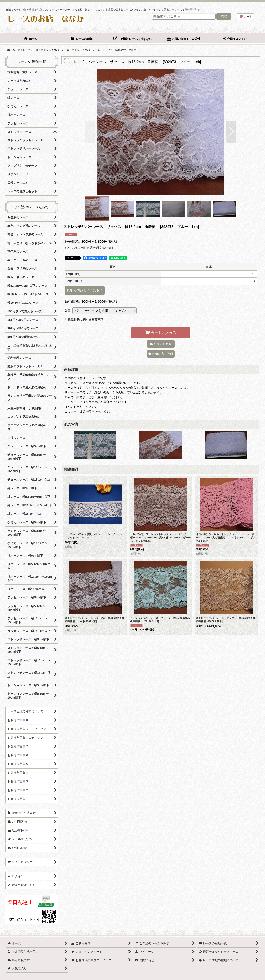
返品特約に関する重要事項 (84, 320)
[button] (90, 132)
